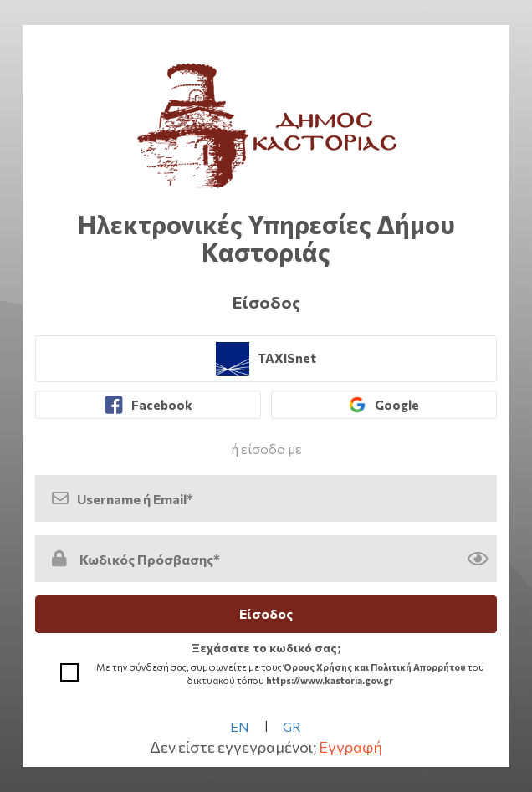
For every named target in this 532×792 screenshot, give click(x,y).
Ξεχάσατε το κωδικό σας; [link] (266, 648)
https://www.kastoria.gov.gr (330, 680)
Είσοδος (266, 613)
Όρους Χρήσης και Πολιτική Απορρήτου (375, 667)
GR (292, 726)
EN (240, 726)
